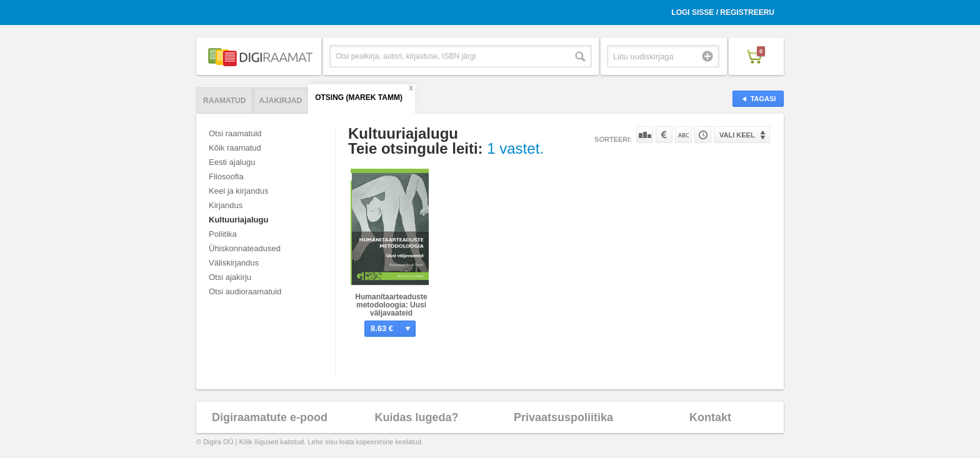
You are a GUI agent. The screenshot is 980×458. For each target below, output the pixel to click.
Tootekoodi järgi (703, 135)
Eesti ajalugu (232, 162)
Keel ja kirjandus (238, 191)
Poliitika (223, 234)
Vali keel (737, 135)
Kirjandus (226, 205)
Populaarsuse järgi (645, 135)
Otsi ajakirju (230, 277)
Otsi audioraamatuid (245, 291)
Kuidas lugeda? (416, 417)
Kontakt (710, 417)
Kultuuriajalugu (238, 220)
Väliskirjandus (234, 263)
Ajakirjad (280, 101)
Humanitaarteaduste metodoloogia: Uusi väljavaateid (391, 305)
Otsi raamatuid (235, 133)
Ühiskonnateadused (245, 248)
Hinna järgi (664, 135)
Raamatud (224, 101)
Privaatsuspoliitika (563, 417)
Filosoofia (226, 177)
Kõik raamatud (235, 148)
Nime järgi (683, 135)
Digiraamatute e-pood (270, 417)
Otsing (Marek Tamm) (359, 97)
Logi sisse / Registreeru (723, 12)
